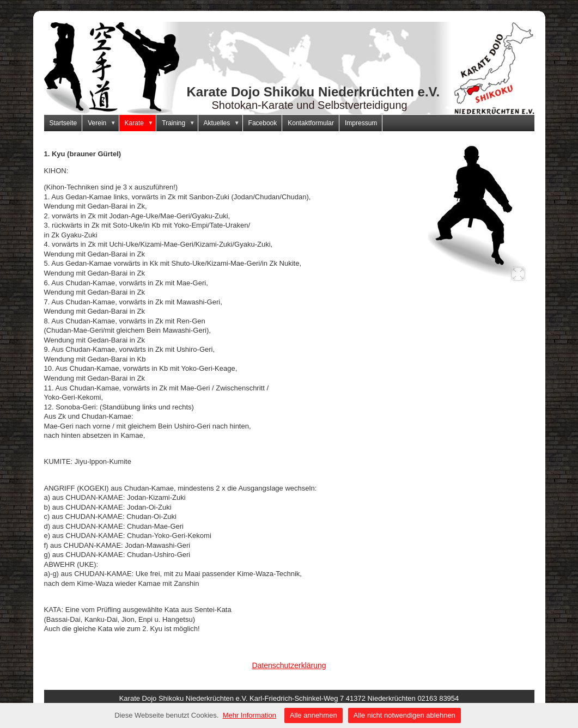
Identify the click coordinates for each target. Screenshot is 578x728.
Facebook (263, 123)
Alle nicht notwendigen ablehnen (404, 715)
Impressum (361, 123)
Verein (103, 123)
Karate (141, 123)
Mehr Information (250, 715)
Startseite (63, 123)
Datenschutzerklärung (289, 665)
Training (180, 123)
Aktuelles (223, 123)
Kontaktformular (311, 123)
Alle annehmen (314, 715)
